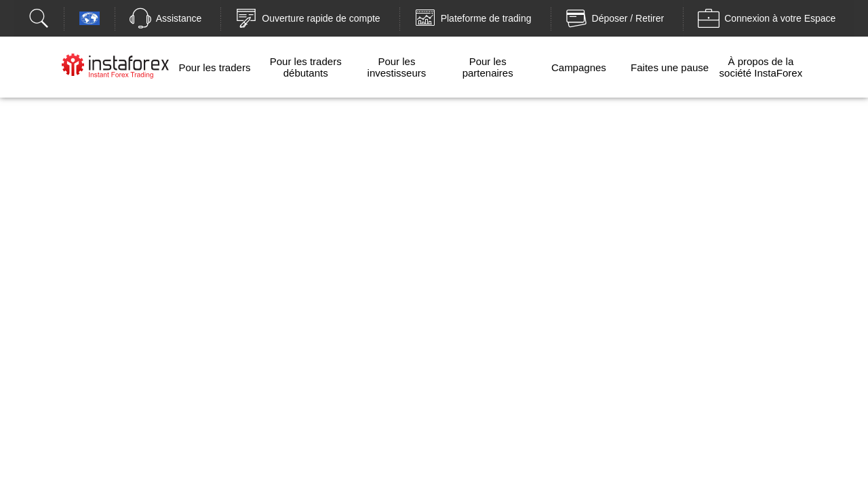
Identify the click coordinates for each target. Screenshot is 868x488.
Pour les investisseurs (397, 67)
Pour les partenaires (488, 67)
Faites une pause (670, 67)
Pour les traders (215, 67)
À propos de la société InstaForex (761, 67)
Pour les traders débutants (306, 67)
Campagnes (579, 67)
